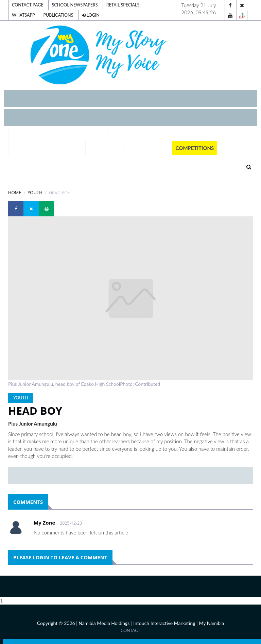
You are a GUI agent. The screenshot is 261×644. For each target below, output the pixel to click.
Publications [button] (148, 148)
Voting (72, 148)
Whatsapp (23, 15)
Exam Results (86, 134)
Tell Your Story (34, 148)
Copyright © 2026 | (58, 623)
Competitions (195, 148)
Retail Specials (123, 5)
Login (91, 15)
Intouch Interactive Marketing (164, 623)
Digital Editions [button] (36, 134)
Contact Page (28, 5)
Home (15, 193)
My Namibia (211, 623)
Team (200, 134)
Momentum (105, 148)
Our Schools (168, 134)
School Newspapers (75, 5)
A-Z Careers (127, 134)
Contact (130, 631)
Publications (58, 15)
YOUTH (35, 193)
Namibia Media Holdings (104, 623)
